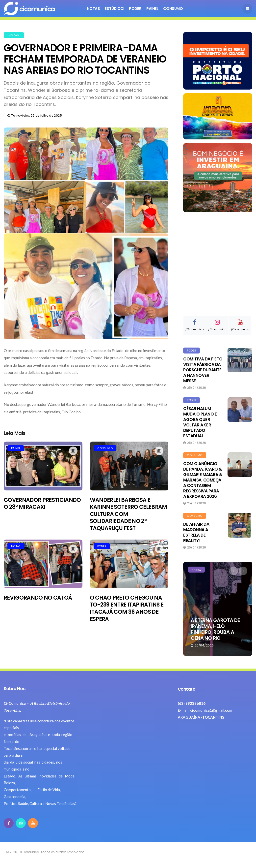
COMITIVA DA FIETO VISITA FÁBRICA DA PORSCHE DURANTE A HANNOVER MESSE (203, 370)
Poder (135, 9)
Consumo (173, 9)
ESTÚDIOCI (114, 9)
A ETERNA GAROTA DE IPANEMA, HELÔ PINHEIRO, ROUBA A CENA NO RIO (215, 629)
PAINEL (16, 448)
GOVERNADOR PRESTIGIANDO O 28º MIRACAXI (42, 504)
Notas (93, 9)
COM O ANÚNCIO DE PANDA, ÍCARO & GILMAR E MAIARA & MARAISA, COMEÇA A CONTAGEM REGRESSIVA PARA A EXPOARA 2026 (203, 480)
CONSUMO (105, 448)
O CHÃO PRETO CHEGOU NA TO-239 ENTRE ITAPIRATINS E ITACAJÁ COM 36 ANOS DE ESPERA (127, 608)
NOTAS (14, 35)
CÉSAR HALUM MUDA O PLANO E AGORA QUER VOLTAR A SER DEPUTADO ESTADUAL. (200, 422)
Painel (152, 9)
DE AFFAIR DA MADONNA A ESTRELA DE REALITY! (196, 532)
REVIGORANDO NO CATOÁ (38, 598)
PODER (102, 546)
